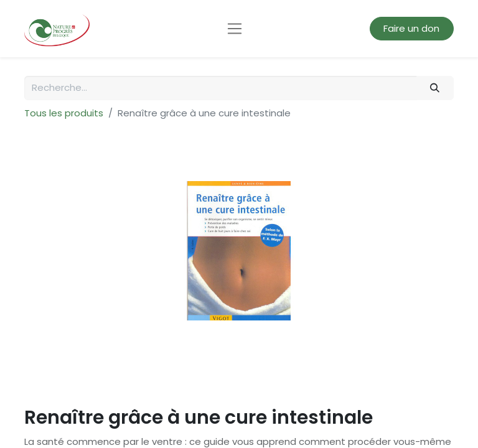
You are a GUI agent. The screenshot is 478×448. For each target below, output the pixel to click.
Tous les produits (64, 113)
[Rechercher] (435, 88)
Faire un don (411, 28)
